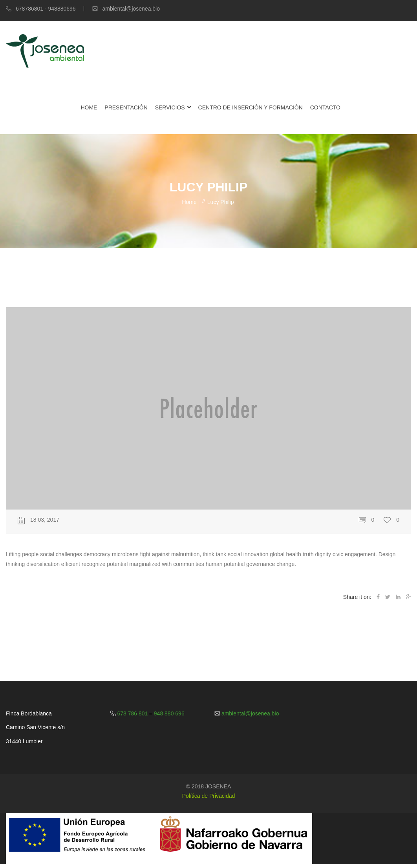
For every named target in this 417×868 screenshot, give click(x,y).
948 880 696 (168, 713)
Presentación (126, 107)
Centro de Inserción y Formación (251, 107)
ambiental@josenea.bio (249, 713)
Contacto (325, 107)
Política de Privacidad (209, 796)
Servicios (170, 107)
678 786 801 (133, 713)
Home (89, 107)
